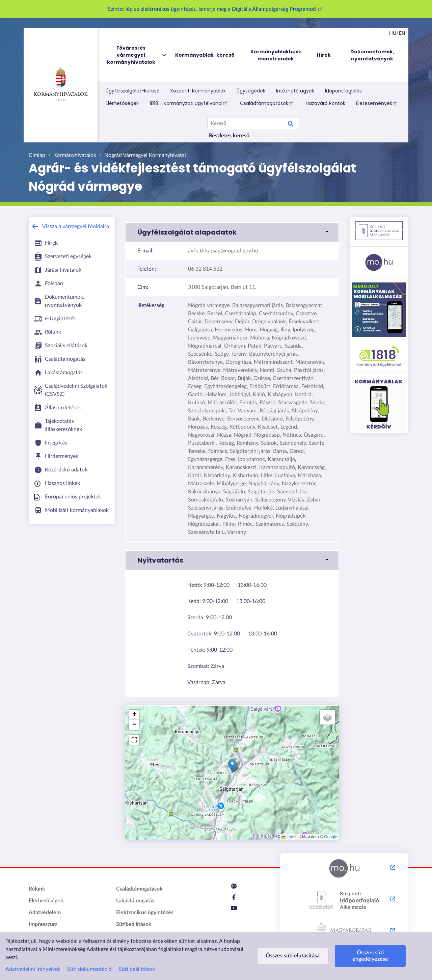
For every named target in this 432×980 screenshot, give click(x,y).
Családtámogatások (267, 103)
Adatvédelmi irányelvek (33, 969)
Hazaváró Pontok (326, 103)
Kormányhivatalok (61, 82)
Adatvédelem (45, 913)
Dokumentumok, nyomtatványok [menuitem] (372, 55)
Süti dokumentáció (89, 969)
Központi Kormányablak (198, 91)
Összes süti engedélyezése (370, 956)
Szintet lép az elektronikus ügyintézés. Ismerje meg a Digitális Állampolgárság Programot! (216, 9)
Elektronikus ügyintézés (145, 913)
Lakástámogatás (135, 901)
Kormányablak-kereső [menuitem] (205, 55)
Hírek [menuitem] (324, 55)
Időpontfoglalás (343, 91)
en (402, 33)
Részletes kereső (229, 136)
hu (393, 33)
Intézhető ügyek (295, 91)
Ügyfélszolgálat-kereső (133, 91)
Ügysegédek (251, 91)
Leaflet (290, 837)
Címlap (37, 155)
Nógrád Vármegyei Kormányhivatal (145, 155)
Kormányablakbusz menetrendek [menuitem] (276, 55)
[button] (232, 232)
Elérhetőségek (122, 103)
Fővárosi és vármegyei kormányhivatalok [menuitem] (137, 55)
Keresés (291, 125)
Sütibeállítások (134, 924)
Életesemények (377, 103)
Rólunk (37, 889)
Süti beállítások (137, 969)
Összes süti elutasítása (293, 956)
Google (331, 837)
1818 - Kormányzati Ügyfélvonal (189, 103)
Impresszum (43, 924)
